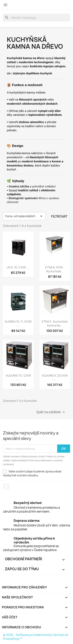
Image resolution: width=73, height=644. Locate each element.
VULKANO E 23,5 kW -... (55, 377)
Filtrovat (59, 216)
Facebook (6, 487)
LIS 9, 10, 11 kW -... (18, 267)
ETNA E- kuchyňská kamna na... (55, 323)
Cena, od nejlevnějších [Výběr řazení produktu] (24, 216)
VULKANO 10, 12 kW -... (18, 377)
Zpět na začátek (51, 412)
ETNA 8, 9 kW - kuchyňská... (55, 269)
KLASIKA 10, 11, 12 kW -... (18, 323)
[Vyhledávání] (36, 18)
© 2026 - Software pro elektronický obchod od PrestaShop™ (36, 637)
